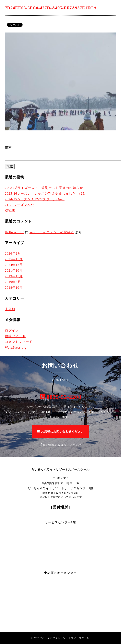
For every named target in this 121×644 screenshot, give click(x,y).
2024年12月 (14, 265)
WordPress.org (16, 347)
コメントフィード (19, 342)
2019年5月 (13, 282)
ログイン (12, 330)
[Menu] (115, 6)
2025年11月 (14, 259)
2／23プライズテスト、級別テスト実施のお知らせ (44, 188)
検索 (10, 166)
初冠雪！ (12, 211)
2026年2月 (13, 253)
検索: (9, 147)
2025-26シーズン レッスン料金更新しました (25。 (46, 194)
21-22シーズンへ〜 (20, 205)
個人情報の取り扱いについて (60, 445)
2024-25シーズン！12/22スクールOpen (35, 199)
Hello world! (14, 232)
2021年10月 (14, 271)
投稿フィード (15, 336)
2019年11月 (14, 276)
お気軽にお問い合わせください (61, 432)
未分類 (10, 309)
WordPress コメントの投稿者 (52, 232)
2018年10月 (14, 288)
